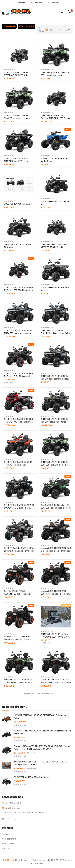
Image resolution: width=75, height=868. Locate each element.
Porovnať (36, 3)
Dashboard (7, 834)
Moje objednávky (10, 839)
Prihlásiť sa (54, 3)
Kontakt (20, 3)
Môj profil (6, 848)
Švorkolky (9, 26)
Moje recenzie (8, 844)
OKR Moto (10, 860)
